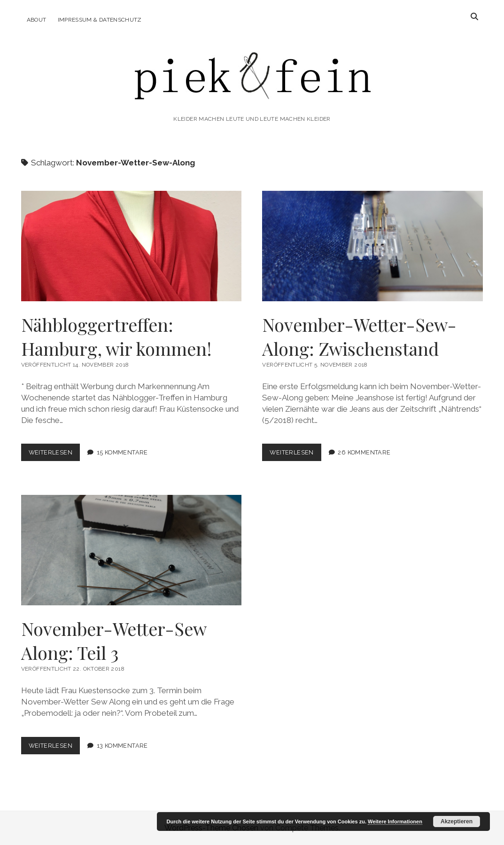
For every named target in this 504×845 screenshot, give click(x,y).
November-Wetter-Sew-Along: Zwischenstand (372, 246)
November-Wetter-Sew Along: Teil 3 (131, 550)
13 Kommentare (122, 746)
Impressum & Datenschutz (100, 20)
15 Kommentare (122, 452)
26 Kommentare (364, 452)
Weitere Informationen (395, 822)
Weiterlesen (54, 454)
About (37, 20)
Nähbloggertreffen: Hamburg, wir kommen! (131, 246)
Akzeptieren (457, 822)
